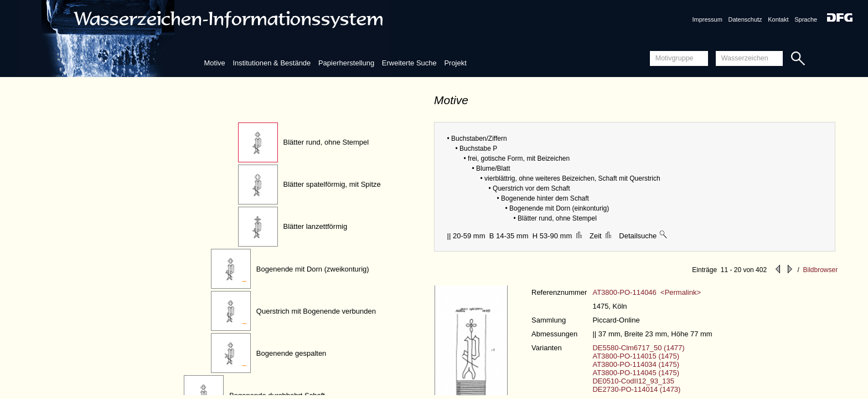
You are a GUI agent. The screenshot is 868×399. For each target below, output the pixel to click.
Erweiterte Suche (409, 63)
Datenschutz (745, 19)
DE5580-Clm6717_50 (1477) (638, 348)
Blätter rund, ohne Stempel (326, 142)
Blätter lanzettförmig (316, 226)
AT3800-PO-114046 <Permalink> (647, 292)
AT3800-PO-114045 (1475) (636, 373)
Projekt (455, 63)
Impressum (707, 19)
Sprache (806, 19)
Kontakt (778, 19)
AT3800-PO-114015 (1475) (636, 356)
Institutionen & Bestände (272, 63)
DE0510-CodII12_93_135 (633, 381)
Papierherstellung (346, 63)
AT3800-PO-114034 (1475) (636, 364)
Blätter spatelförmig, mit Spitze (332, 184)
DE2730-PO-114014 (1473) (636, 389)
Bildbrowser (820, 270)
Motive (214, 63)
